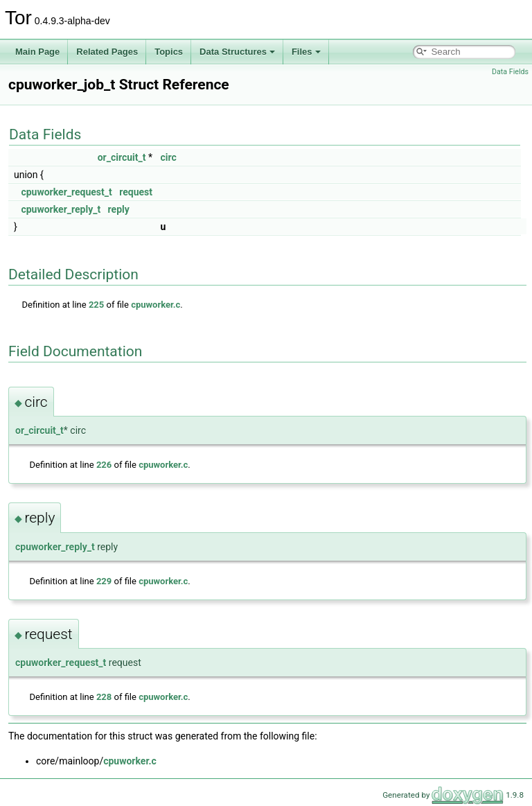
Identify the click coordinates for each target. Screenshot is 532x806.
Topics (169, 52)
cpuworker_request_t (66, 192)
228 (104, 697)
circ (168, 157)
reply (119, 209)
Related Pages (107, 52)
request (136, 192)
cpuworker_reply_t (61, 209)
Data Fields (510, 72)
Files (306, 52)
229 (104, 581)
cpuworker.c (156, 305)
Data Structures (237, 52)
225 (96, 305)
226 (104, 465)
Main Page (37, 52)
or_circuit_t (122, 157)
